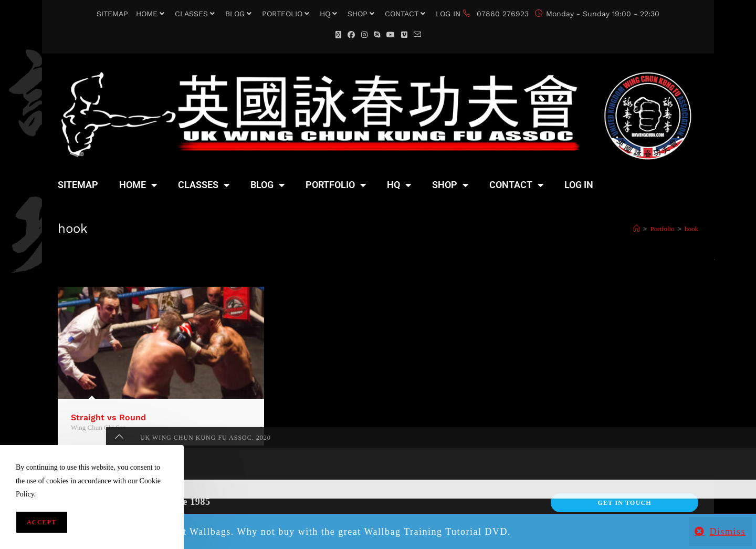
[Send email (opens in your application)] (417, 35)
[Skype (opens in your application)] (377, 35)
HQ (330, 14)
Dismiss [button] (727, 532)
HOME (151, 14)
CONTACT (406, 14)
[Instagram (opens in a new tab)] (364, 35)
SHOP (362, 14)
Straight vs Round (108, 417)
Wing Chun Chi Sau (98, 427)
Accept (42, 522)
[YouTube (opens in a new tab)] (391, 35)
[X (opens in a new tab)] (338, 35)
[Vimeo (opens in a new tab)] (404, 35)
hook (691, 229)
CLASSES (196, 14)
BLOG (240, 14)
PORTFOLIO (287, 14)
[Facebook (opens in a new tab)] (351, 35)
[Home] (637, 229)
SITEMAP (112, 14)
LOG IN (448, 14)
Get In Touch (624, 503)
